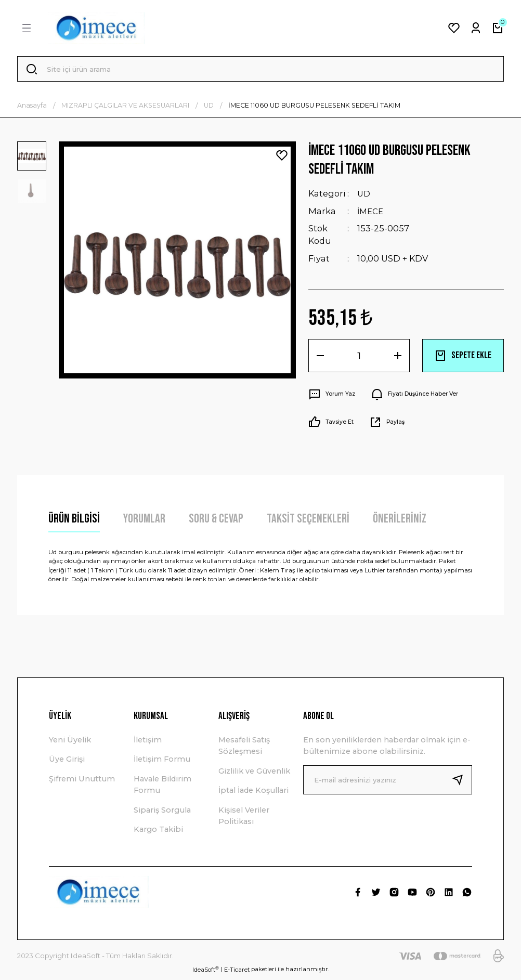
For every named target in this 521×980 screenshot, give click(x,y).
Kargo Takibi (158, 832)
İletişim (148, 743)
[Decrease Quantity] (320, 359)
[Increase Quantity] (398, 359)
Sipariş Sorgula (162, 813)
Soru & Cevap (216, 522)
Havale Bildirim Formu (162, 787)
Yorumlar (144, 522)
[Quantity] (359, 359)
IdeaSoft (206, 972)
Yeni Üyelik (70, 743)
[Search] (260, 71)
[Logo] (97, 28)
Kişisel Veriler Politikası (244, 818)
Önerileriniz (400, 522)
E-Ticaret (237, 972)
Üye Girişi (67, 762)
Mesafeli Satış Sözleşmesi (244, 749)
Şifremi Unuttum (82, 781)
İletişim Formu (162, 762)
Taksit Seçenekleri (308, 522)
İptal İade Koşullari (253, 793)
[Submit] (462, 782)
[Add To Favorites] (282, 159)
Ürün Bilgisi (74, 522)
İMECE (371, 214)
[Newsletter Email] (388, 782)
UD (364, 197)
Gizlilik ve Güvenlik (254, 774)
